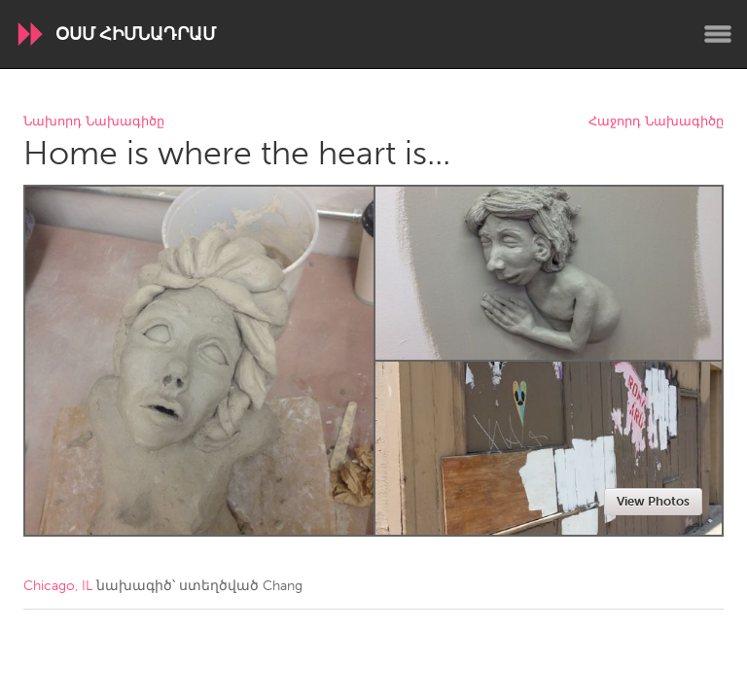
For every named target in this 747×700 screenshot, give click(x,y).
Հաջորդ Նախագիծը (656, 122)
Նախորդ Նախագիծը (94, 122)
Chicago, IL (58, 586)
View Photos (653, 501)
